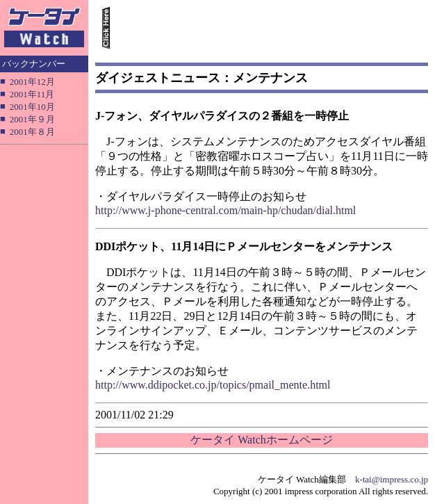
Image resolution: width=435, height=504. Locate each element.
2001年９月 (32, 119)
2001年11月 (32, 94)
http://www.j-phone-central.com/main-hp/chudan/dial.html (225, 210)
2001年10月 (32, 107)
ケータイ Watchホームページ (261, 440)
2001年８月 (32, 132)
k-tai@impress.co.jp (392, 479)
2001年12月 (32, 82)
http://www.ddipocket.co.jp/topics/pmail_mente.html (213, 385)
